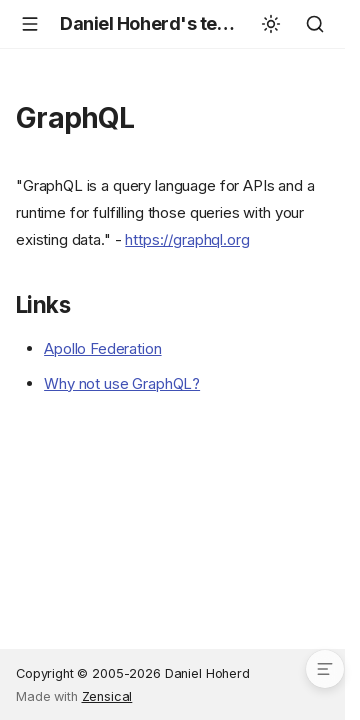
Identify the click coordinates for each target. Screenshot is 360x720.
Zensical (107, 696)
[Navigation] (30, 24)
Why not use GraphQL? (122, 383)
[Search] (315, 24)
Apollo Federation (102, 348)
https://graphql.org (187, 239)
